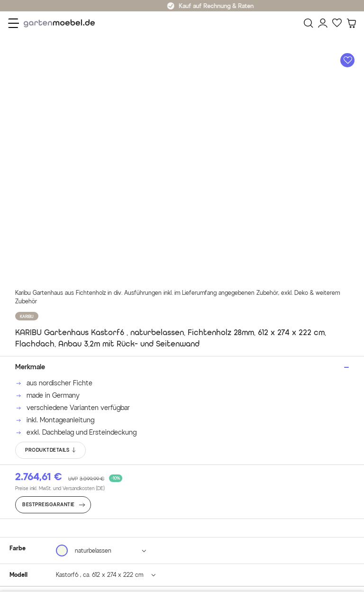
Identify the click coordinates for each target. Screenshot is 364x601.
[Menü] (14, 23)
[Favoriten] (337, 23)
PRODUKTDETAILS (51, 450)
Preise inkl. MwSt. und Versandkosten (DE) (60, 488)
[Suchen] (309, 23)
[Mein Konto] (323, 23)
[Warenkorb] (351, 23)
